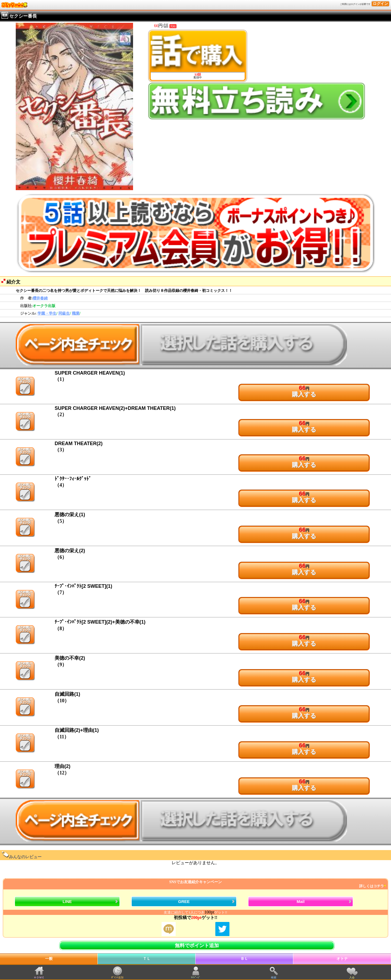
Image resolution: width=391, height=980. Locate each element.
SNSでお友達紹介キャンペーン (195, 884)
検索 (274, 977)
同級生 (64, 313)
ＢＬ (244, 959)
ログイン (380, 4)
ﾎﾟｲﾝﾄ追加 (117, 977)
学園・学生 (47, 313)
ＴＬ (147, 959)
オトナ (342, 959)
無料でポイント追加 (197, 946)
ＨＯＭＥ (39, 977)
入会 (352, 977)
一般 (49, 959)
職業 (76, 313)
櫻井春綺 (40, 298)
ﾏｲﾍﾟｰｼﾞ (196, 977)
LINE (67, 901)
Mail (300, 901)
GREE (184, 901)
